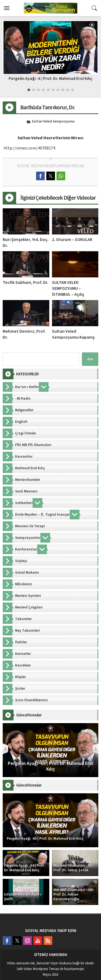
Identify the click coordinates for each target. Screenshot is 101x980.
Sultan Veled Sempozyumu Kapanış (73, 334)
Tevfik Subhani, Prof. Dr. (25, 283)
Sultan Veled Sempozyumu (53, 122)
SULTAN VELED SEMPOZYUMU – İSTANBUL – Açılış (68, 288)
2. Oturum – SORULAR (72, 240)
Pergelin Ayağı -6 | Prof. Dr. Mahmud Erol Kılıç (50, 79)
